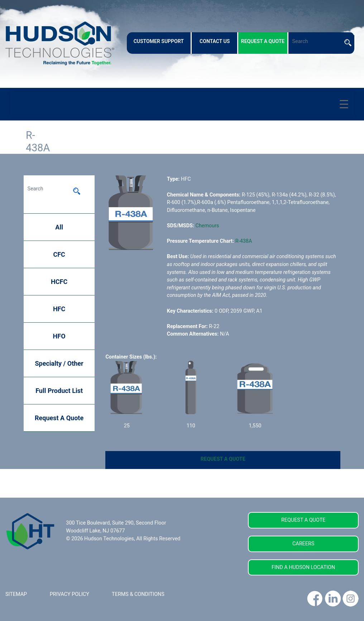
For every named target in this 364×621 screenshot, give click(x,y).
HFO (59, 336)
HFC (59, 309)
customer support (159, 41)
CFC (59, 254)
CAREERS (303, 544)
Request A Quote (59, 418)
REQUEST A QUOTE (223, 459)
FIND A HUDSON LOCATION (303, 567)
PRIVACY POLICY (70, 594)
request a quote (263, 41)
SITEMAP (16, 594)
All (59, 227)
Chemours (207, 226)
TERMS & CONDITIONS (138, 594)
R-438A (244, 241)
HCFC (59, 282)
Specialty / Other (59, 363)
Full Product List (59, 391)
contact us (215, 41)
